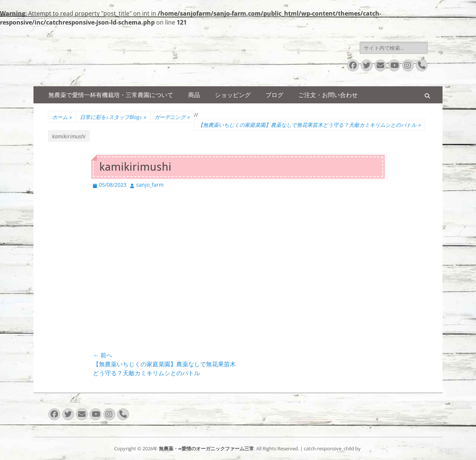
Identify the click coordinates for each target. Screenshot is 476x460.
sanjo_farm (150, 185)
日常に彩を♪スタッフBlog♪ (113, 117)
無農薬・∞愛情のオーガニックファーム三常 (206, 448)
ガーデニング (172, 117)
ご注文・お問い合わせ (328, 95)
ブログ (274, 95)
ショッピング (233, 95)
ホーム (62, 117)
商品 (194, 95)
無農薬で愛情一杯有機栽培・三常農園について (111, 95)
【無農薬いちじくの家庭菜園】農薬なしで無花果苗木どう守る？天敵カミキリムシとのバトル (309, 125)
